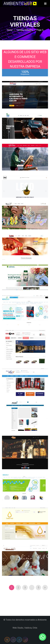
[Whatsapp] (43, 637)
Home (10, 30)
